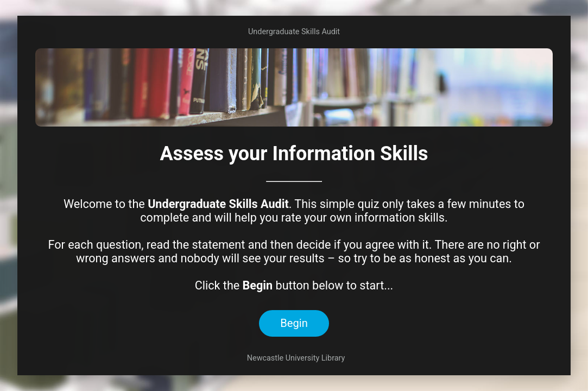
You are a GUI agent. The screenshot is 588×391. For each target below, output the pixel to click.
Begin (294, 323)
